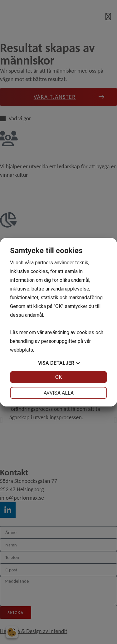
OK (58, 377)
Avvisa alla (59, 393)
